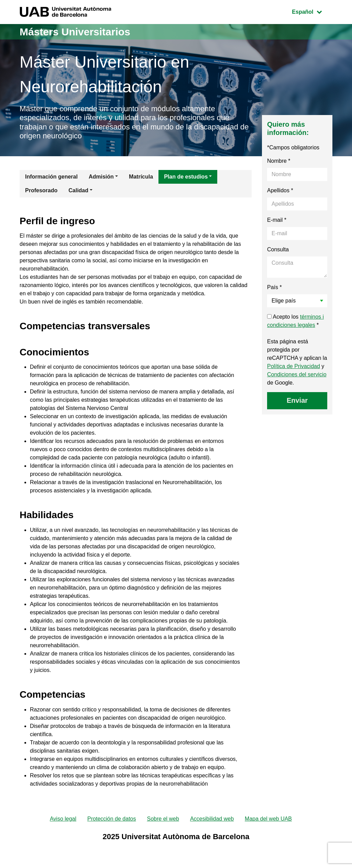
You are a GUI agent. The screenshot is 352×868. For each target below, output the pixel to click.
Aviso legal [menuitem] (63, 819)
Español (312, 11)
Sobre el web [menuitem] (163, 819)
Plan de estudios (186, 177)
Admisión (101, 177)
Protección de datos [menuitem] (112, 819)
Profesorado (41, 190)
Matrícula (141, 177)
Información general (51, 177)
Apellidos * (280, 190)
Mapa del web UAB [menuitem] (268, 819)
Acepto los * (295, 321)
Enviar (297, 400)
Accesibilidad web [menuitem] (212, 819)
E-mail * (277, 220)
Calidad (78, 190)
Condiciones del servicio (297, 374)
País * (274, 287)
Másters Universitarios (75, 32)
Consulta (278, 249)
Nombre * (279, 161)
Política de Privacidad (294, 366)
